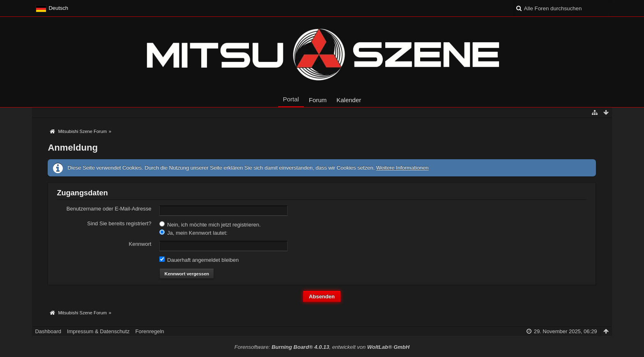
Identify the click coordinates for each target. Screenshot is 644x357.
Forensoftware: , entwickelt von (322, 347)
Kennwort (140, 244)
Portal (291, 99)
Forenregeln (149, 331)
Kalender (349, 100)
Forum (318, 100)
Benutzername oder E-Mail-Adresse (109, 209)
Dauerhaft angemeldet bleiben (199, 260)
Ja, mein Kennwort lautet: (193, 233)
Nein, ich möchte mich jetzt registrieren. (210, 224)
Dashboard (48, 331)
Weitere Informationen (402, 168)
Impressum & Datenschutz (98, 331)
